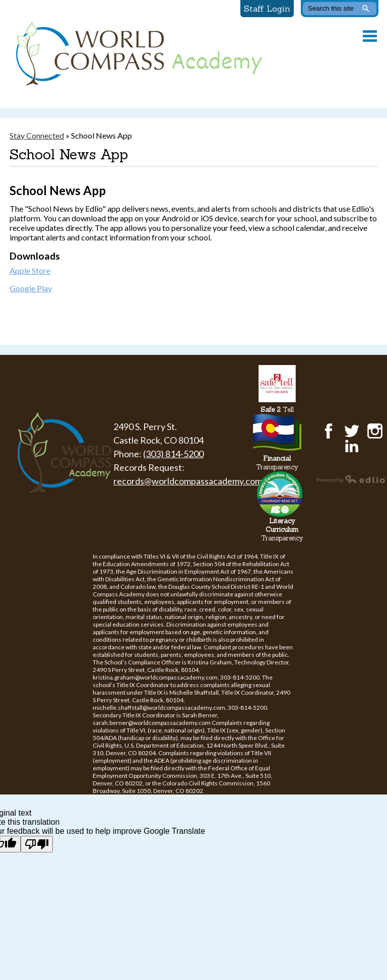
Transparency (277, 463)
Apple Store (30, 270)
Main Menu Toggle (370, 36)
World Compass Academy (137, 54)
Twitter (352, 431)
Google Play (31, 288)
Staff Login (267, 9)
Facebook (329, 431)
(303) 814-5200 (173, 454)
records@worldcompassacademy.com (188, 481)
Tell (277, 410)
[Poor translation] (37, 844)
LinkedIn (352, 446)
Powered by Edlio (352, 479)
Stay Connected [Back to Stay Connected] (37, 135)
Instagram (375, 431)
